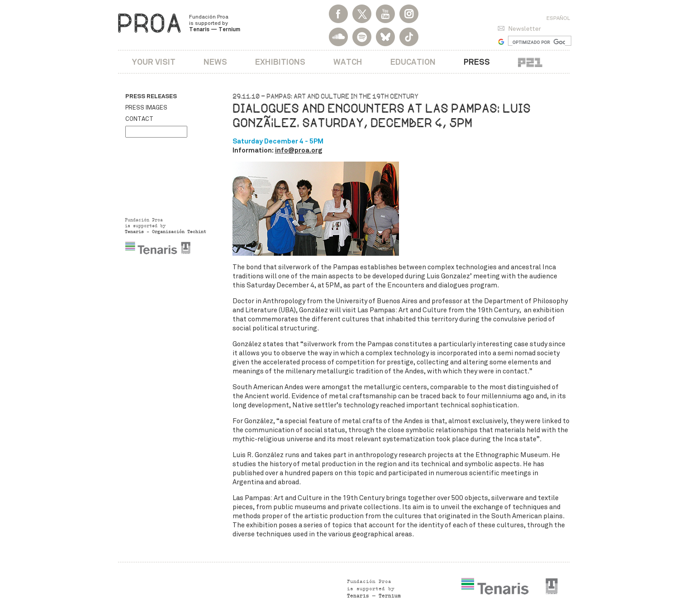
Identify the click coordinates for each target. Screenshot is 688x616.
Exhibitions (280, 62)
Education (413, 62)
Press (477, 62)
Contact (139, 119)
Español (558, 18)
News (215, 62)
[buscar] (539, 42)
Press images (146, 108)
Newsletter (524, 29)
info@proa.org (299, 150)
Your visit (154, 62)
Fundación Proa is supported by (215, 23)
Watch (348, 62)
